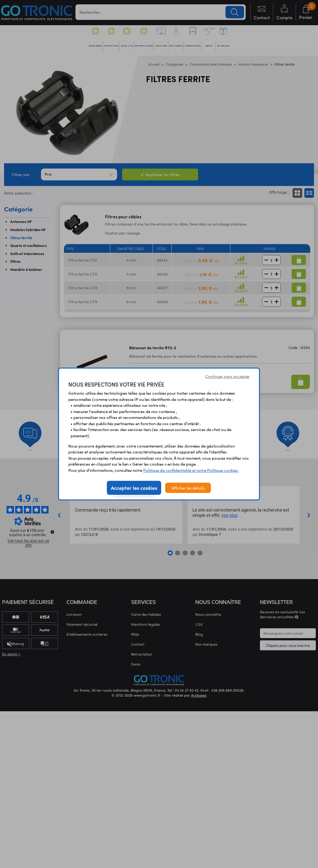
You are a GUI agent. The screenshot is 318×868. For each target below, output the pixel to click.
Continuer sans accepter (227, 376)
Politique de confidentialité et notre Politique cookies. (191, 470)
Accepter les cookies (134, 488)
